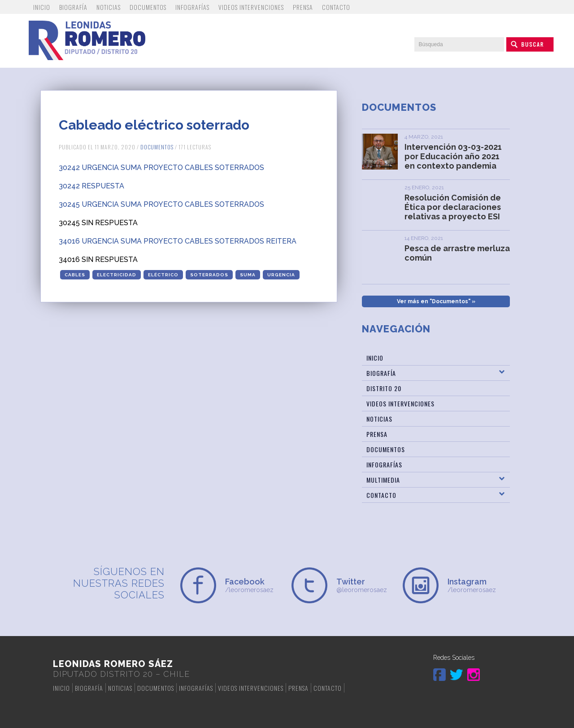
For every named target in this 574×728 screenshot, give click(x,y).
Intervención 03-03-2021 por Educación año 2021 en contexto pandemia (453, 156)
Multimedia (383, 480)
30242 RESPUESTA (91, 186)
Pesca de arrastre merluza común (457, 253)
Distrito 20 (384, 388)
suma (248, 275)
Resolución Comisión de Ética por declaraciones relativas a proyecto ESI (453, 207)
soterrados (209, 275)
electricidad (117, 275)
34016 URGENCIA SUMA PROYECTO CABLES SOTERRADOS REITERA (178, 241)
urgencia (281, 275)
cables (75, 275)
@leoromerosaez (365, 585)
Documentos (148, 7)
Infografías (192, 7)
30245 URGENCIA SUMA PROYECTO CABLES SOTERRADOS (161, 204)
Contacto (336, 7)
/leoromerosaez (254, 585)
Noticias (109, 7)
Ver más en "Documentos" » (436, 301)
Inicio (42, 7)
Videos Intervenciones (251, 7)
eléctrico (163, 275)
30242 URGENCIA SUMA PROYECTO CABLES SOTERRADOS (161, 168)
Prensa (303, 7)
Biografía (73, 7)
